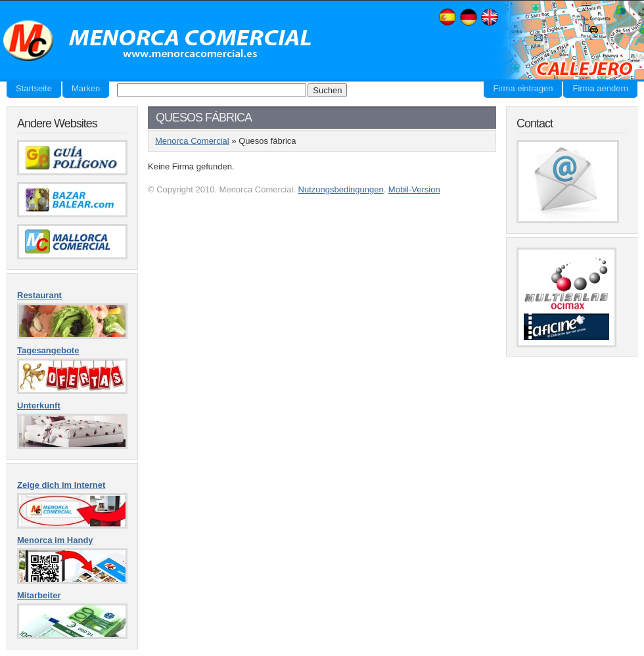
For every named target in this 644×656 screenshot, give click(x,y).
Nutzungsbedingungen (341, 189)
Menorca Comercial (158, 41)
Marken (86, 88)
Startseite (34, 88)
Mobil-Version (414, 189)
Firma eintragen (523, 88)
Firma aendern (600, 88)
